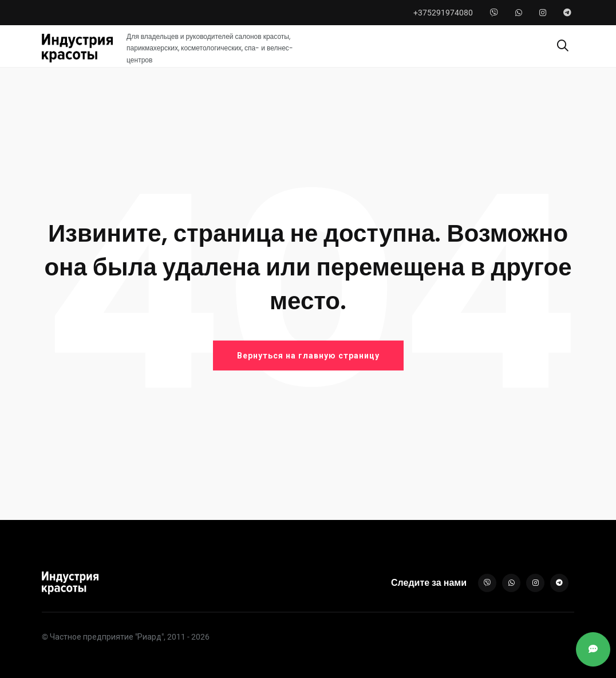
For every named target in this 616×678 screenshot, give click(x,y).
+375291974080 (443, 13)
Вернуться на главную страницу (308, 356)
